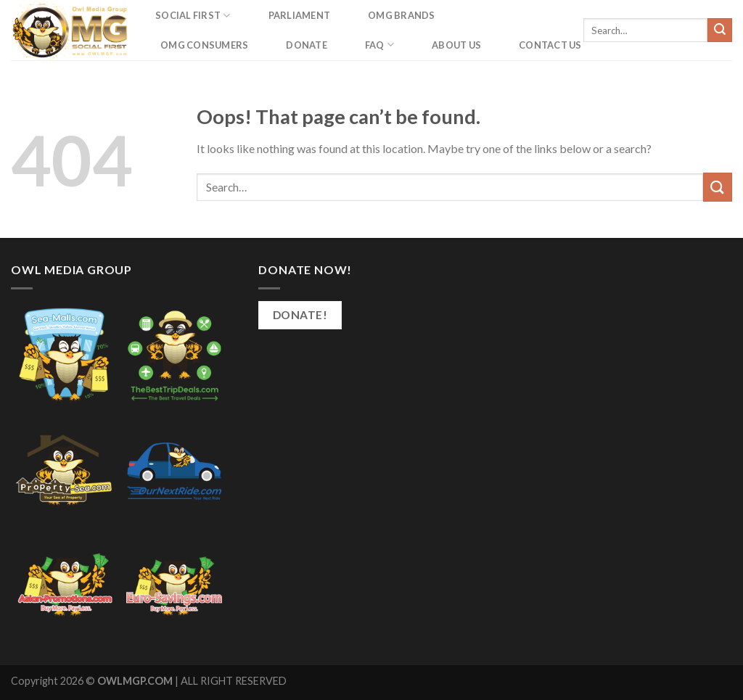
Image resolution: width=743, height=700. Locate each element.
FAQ (379, 45)
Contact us (550, 45)
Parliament (300, 15)
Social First (193, 16)
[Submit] (720, 30)
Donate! (300, 315)
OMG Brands (402, 15)
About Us (456, 45)
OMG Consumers (204, 45)
